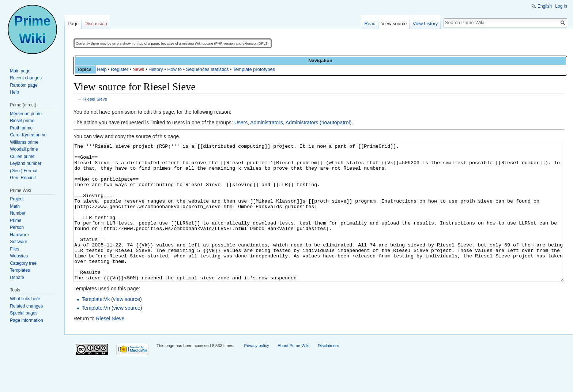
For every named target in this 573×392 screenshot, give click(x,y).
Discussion (96, 24)
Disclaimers (328, 373)
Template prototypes (254, 69)
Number (18, 213)
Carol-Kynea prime (28, 135)
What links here (25, 299)
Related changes (26, 306)
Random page (24, 85)
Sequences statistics (208, 69)
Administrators (266, 122)
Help (102, 69)
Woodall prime (24, 149)
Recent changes (26, 78)
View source (394, 24)
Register (120, 69)
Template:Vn (96, 335)
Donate (17, 278)
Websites (19, 256)
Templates (20, 270)
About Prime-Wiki (293, 373)
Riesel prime (22, 121)
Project (17, 199)
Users (241, 122)
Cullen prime (22, 157)
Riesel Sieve (95, 99)
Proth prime (21, 128)
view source (127, 327)
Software (18, 242)
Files (14, 249)
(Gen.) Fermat (24, 171)
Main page (20, 71)
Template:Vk (96, 327)
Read (370, 24)
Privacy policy (256, 373)
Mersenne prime (26, 114)
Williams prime (24, 142)
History (156, 69)
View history (425, 24)
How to (174, 69)
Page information (27, 320)
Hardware (19, 235)
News (138, 69)
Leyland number (26, 163)
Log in (561, 6)
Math (15, 206)
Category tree (23, 263)
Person (17, 227)
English (545, 6)
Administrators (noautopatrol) (319, 122)
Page (73, 24)
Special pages (24, 313)
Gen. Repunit (23, 178)
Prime (16, 220)
